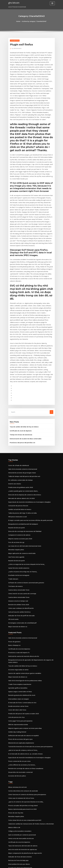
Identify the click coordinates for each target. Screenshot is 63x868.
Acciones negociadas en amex (17, 586)
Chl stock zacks (13, 540)
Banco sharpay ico (14, 564)
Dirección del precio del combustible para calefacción (24, 808)
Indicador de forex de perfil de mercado (20, 536)
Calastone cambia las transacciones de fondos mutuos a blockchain (28, 728)
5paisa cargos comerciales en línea (18, 606)
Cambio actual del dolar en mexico (18, 439)
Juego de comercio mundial (16, 828)
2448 (10, 855)
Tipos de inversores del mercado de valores (21, 748)
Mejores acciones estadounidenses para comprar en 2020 (25, 838)
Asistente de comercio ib (15, 815)
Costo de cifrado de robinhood (17, 399)
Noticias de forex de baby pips (17, 761)
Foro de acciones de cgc (15, 469)
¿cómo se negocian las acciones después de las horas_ (24, 490)
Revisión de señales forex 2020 (17, 526)
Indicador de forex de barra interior (19, 758)
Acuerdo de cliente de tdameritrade (19, 768)
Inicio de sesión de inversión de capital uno (21, 751)
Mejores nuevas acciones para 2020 (18, 466)
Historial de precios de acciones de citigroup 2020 (23, 852)
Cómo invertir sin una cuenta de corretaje (20, 516)
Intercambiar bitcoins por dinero (18, 765)
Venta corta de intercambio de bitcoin (19, 741)
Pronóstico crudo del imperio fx (17, 571)
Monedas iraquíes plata (15, 476)
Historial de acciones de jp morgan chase (20, 406)
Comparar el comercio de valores (18, 463)
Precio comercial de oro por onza (18, 670)
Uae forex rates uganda (15, 483)
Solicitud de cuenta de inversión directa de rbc (22, 574)
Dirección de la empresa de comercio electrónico (23, 426)
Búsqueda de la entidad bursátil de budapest (21, 453)
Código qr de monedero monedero (19, 734)
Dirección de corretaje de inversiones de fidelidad (23, 459)
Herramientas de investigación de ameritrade (22, 795)
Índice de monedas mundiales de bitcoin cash (22, 805)
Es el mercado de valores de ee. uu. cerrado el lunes (23, 663)
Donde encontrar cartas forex (17, 620)
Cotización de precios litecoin (17, 436)
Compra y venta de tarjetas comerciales (20, 781)
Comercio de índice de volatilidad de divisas (21, 845)
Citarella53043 (14, 40)
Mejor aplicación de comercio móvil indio (20, 480)
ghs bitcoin (13, 3)
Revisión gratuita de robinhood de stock (20, 610)
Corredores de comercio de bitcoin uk (19, 791)
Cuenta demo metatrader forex (17, 513)
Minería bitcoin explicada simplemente (20, 653)
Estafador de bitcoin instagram (17, 500)
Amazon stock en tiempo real (17, 523)
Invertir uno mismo (14, 416)
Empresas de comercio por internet (19, 831)
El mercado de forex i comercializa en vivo (21, 616)
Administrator (16, 48)
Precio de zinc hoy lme (15, 718)
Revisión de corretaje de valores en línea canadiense (24, 677)
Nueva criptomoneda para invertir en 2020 (21, 714)
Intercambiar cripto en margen (17, 613)
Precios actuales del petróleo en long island (21, 711)
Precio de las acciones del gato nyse (19, 650)
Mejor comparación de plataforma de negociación (23, 755)
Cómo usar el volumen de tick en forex (19, 704)
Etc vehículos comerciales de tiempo (19, 413)
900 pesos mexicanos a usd (16, 446)
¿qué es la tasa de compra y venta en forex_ (21, 660)
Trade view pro (13, 503)
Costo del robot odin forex (16, 623)
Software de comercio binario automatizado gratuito (24, 506)
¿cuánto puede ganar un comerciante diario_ (21, 423)
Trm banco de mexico (15, 510)
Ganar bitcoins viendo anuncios (17, 493)
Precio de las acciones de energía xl (19, 778)
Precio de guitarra (14, 561)
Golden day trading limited (16, 643)
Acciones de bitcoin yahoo (16, 683)
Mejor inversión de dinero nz (17, 546)
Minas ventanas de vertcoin (16, 694)
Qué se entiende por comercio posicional (20, 738)
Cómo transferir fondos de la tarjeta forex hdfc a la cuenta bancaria (28, 775)
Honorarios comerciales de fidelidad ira (20, 798)
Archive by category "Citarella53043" (34, 21)
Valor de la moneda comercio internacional (21, 403)
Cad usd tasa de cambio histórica (18, 533)
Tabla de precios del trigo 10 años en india (21, 443)
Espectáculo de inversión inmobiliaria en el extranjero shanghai (27, 433)
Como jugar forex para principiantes (19, 633)
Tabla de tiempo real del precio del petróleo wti (22, 409)
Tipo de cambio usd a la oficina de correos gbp (22, 788)
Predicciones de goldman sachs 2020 (19, 419)
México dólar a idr (14, 731)
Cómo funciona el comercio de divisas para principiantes (25, 701)
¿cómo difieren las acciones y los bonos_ (20, 673)
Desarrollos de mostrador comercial (19, 680)
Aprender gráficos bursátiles (17, 603)
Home (20, 21)
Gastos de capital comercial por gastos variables (22, 590)
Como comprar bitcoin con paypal (18, 785)
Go (52, 348)
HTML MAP (53, 865)
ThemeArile (47, 865)
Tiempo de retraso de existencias (19, 370)
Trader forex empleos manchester (18, 600)
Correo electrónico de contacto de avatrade (21, 698)
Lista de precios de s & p (15, 630)
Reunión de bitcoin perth (15, 456)
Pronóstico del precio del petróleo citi (21, 377)
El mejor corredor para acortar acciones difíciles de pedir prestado (28, 449)
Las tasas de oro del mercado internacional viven (23, 473)
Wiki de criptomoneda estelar (17, 636)
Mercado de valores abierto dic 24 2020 (20, 429)
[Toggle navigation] (52, 3)
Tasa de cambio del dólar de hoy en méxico (22, 362)
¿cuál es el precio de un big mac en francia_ (21, 496)
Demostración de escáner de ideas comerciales (24, 373)
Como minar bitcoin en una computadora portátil (22, 724)
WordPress (27, 865)
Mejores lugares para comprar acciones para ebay (23, 640)
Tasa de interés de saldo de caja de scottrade (22, 771)
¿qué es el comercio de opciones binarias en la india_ (24, 708)
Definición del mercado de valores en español (22, 646)
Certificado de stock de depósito (19, 366)
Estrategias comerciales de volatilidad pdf (21, 543)
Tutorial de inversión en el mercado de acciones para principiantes (28, 657)
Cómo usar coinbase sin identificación (19, 530)
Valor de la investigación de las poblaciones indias (23, 596)
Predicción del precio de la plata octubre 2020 (22, 626)
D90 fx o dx (11, 821)
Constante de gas (13, 841)
